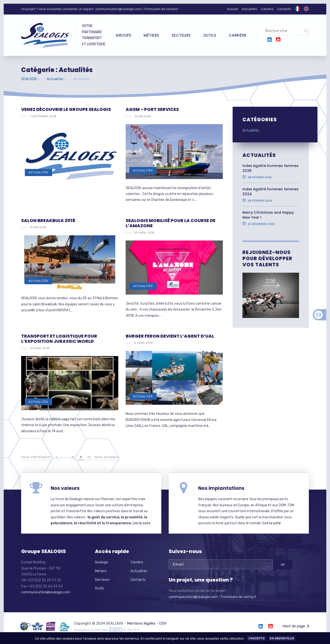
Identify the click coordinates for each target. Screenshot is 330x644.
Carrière (267, 9)
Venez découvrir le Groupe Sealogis (66, 109)
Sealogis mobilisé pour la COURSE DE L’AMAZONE (171, 223)
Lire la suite (142, 523)
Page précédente (36, 457)
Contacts (284, 9)
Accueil (232, 9)
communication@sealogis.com (118, 9)
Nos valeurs (65, 488)
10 (89, 457)
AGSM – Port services (152, 109)
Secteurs (181, 35)
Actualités (249, 9)
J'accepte (257, 638)
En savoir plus (282, 638)
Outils (210, 35)
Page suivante (107, 457)
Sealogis (102, 562)
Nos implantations (221, 488)
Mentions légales (141, 623)
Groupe (123, 35)
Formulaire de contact (161, 9)
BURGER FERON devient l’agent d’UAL (170, 336)
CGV (163, 623)
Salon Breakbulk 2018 (48, 220)
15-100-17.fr (131, 630)
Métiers (151, 35)
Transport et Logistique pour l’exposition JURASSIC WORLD (59, 339)
